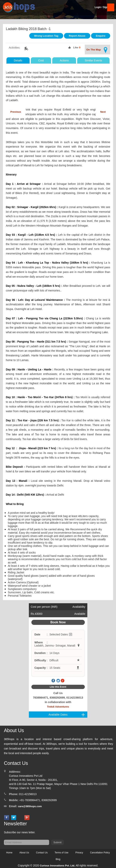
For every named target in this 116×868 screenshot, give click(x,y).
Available (80, 614)
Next (103, 112)
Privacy (79, 853)
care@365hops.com (30, 806)
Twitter (58, 681)
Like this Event (58, 687)
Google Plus (63, 681)
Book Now (58, 622)
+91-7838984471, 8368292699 (38, 800)
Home (9, 853)
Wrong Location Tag (46, 36)
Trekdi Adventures (58, 707)
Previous (16, 112)
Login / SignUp (103, 7)
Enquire (101, 36)
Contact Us (42, 853)
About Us (24, 853)
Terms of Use (62, 853)
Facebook (53, 681)
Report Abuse (77, 36)
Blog (58, 859)
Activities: (15, 48)
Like (76, 47)
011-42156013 (28, 794)
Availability (79, 607)
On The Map (97, 50)
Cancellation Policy (100, 853)
